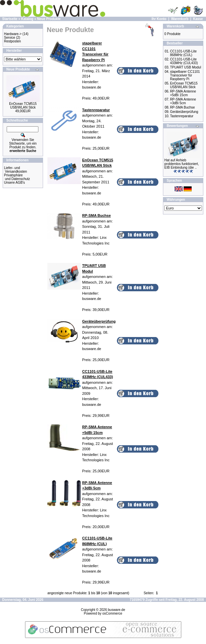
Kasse (198, 19)
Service (10, 38)
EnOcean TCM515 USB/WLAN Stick (23, 106)
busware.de (117, 610)
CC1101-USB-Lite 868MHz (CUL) (183, 53)
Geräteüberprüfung (184, 112)
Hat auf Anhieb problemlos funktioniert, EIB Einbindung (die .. (181, 164)
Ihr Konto (159, 19)
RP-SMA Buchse (182, 107)
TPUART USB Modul (185, 67)
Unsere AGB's (15, 183)
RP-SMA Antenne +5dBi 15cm (183, 93)
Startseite (10, 19)
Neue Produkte (49, 19)
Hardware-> (13, 34)
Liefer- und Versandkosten (16, 170)
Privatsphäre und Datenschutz (17, 177)
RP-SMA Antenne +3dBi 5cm (183, 101)
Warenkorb (180, 19)
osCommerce (112, 613)
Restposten (13, 41)
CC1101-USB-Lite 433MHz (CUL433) (184, 61)
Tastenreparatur (182, 116)
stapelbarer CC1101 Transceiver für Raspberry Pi (185, 75)
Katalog (27, 19)
